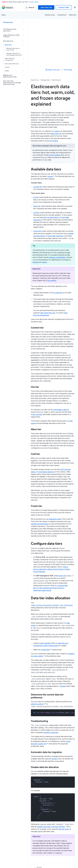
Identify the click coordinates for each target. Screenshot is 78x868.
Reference (73, 15)
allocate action (64, 829)
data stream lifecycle (48, 313)
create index (45, 650)
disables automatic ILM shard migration (51, 827)
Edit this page (67, 70)
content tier (58, 293)
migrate (63, 686)
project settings (55, 155)
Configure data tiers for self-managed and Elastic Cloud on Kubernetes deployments (50, 588)
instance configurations (58, 257)
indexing (36, 262)
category (50, 176)
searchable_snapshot (61, 410)
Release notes (50, 15)
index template (45, 643)
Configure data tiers (47, 543)
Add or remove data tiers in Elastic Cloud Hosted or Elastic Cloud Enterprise (52, 569)
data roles (63, 576)
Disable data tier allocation (45, 767)
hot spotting (54, 141)
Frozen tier (37, 231)
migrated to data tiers (51, 732)
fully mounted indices (51, 217)
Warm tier (37, 206)
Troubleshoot (62, 15)
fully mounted (37, 414)
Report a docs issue (53, 70)
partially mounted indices (40, 524)
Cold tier (36, 213)
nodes (56, 131)
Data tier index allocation (51, 598)
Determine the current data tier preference (47, 696)
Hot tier (36, 197)
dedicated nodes (55, 519)
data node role (56, 134)
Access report (34, 2)
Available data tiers (46, 169)
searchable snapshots (55, 236)
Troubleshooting (39, 721)
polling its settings (37, 704)
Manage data (8, 22)
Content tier (37, 187)
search (45, 262)
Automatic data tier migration (46, 752)
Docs (4, 15)
